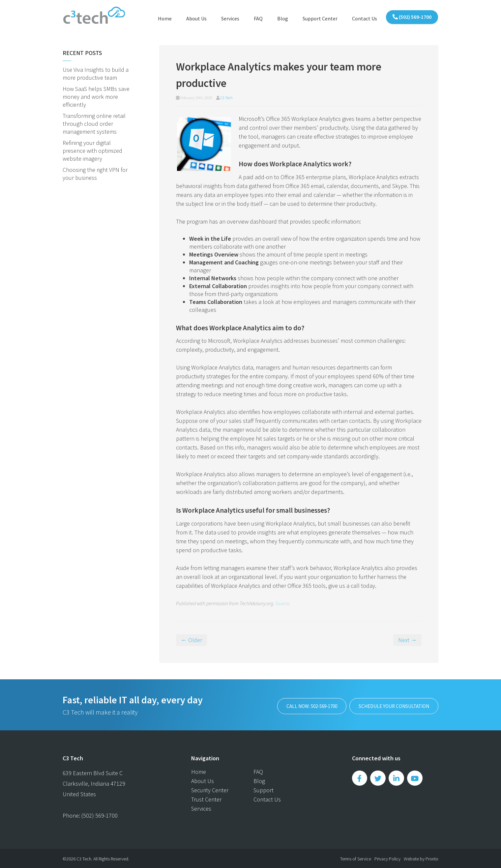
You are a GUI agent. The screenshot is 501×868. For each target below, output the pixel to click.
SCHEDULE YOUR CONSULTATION (389, 704)
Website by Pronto (421, 858)
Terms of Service (356, 858)
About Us (196, 18)
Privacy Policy (387, 858)
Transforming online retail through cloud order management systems (94, 123)
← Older (192, 639)
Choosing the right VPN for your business (95, 173)
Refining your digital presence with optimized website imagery (92, 150)
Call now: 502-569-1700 (292, 704)
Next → (407, 639)
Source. (283, 602)
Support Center (320, 18)
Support (264, 789)
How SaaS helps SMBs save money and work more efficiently (96, 96)
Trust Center (206, 798)
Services (230, 18)
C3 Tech (227, 97)
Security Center (210, 789)
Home (165, 18)
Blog (283, 18)
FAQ (258, 18)
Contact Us (365, 18)
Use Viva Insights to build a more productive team (96, 73)
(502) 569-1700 (412, 17)
